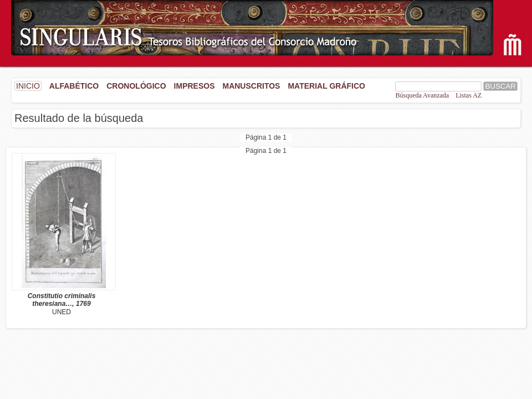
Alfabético (74, 86)
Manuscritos (251, 86)
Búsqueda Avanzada (422, 95)
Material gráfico (326, 86)
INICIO (28, 86)
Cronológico (136, 86)
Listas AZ (469, 95)
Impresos (195, 86)
